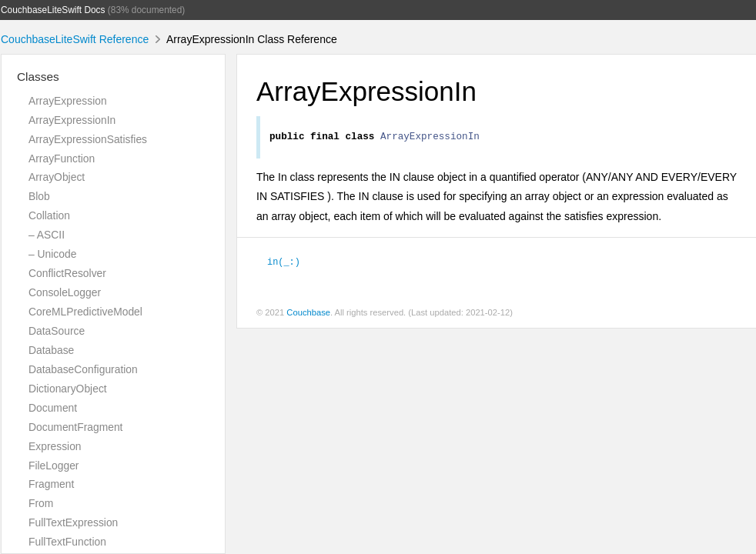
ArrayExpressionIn (72, 120)
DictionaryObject (68, 389)
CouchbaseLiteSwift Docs (53, 10)
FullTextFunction (67, 542)
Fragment (51, 484)
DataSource (57, 331)
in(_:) (284, 263)
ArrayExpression (68, 101)
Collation (49, 215)
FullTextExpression (73, 522)
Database (51, 350)
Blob (39, 196)
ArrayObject (57, 177)
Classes (38, 77)
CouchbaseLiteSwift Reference (75, 39)
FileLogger (54, 466)
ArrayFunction (62, 159)
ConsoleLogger (65, 292)
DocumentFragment (75, 427)
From (41, 503)
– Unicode (52, 254)
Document (53, 408)
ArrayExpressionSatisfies (88, 139)
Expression (55, 446)
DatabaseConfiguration (83, 369)
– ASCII (47, 235)
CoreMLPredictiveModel (85, 312)
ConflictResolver (67, 273)
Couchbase (308, 315)
